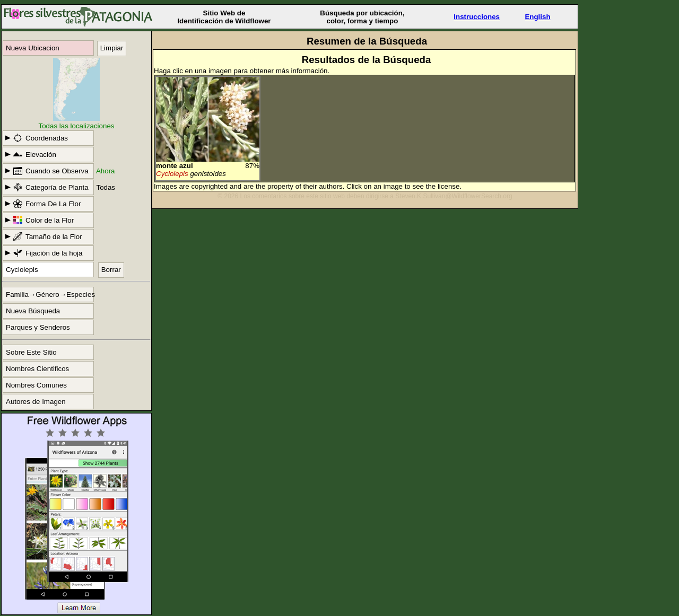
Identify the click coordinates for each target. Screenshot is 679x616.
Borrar (111, 270)
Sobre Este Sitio (31, 352)
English (537, 17)
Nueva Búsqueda (33, 311)
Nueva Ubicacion (33, 48)
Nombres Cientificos (37, 369)
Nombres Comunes (36, 385)
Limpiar (112, 48)
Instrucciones (477, 17)
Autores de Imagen (36, 402)
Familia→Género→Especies (50, 294)
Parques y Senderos (38, 327)
